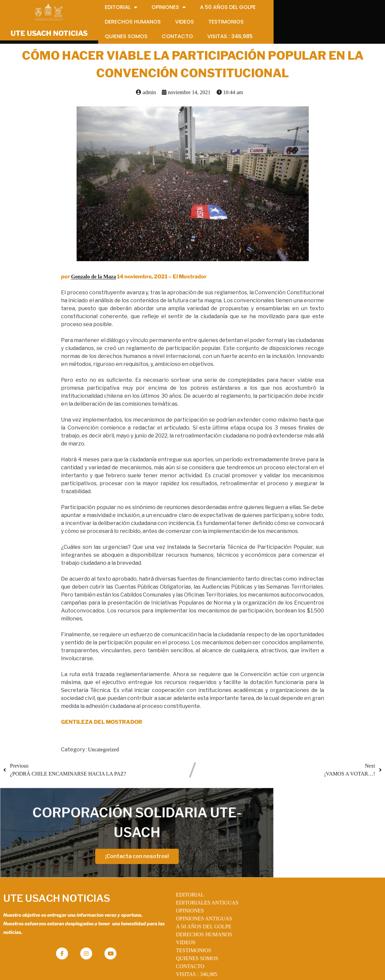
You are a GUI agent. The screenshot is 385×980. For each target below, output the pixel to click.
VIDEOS (168, 925)
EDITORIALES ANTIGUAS (190, 885)
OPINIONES (172, 893)
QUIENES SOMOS (180, 941)
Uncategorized (103, 752)
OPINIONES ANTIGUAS (187, 901)
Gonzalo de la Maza (94, 279)
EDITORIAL (173, 877)
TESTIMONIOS (176, 933)
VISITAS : (179, 957)
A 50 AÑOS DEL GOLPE (186, 909)
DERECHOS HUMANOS (187, 917)
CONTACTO (173, 949)
